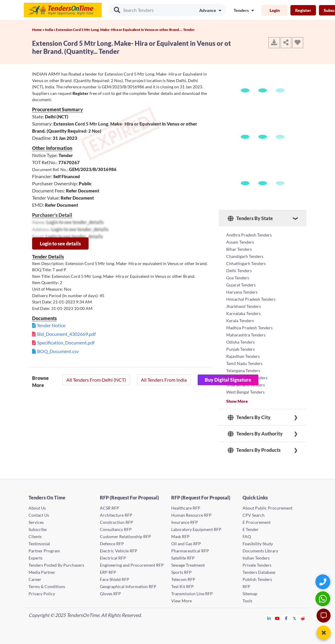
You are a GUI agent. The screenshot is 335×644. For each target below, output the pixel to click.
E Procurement (257, 522)
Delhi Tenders (239, 271)
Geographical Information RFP (128, 586)
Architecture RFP (116, 515)
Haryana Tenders (242, 292)
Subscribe (38, 529)
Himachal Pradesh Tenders (251, 299)
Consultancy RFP (116, 529)
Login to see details (60, 243)
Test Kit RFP (183, 586)
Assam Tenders (240, 242)
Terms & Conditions (47, 586)
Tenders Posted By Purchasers (56, 565)
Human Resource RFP (191, 515)
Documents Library (260, 551)
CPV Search (254, 515)
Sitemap (250, 594)
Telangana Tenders (243, 370)
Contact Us (39, 515)
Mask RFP (180, 536)
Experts (36, 558)
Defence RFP (112, 544)
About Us (37, 508)
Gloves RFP (110, 594)
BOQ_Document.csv (58, 351)
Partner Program (44, 551)
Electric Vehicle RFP (119, 551)
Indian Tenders (256, 558)
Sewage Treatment (188, 565)
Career (35, 579)
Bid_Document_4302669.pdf (66, 334)
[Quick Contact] (324, 582)
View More (181, 601)
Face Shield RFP (115, 579)
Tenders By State (250, 218)
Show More (237, 401)
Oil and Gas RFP (186, 544)
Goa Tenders (238, 278)
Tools (247, 601)
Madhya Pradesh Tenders (249, 328)
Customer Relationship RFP (125, 536)
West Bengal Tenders (245, 392)
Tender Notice (51, 325)
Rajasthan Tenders (243, 356)
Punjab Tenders (240, 349)
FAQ (247, 536)
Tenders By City (249, 417)
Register (303, 10)
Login (275, 10)
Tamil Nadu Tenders (244, 363)
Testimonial (39, 544)
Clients (35, 536)
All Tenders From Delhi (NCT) (96, 380)
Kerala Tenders (240, 321)
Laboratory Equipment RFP (196, 529)
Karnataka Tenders (243, 313)
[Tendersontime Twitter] (295, 618)
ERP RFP (108, 572)
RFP (246, 586)
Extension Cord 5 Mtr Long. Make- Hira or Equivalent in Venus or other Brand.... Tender (125, 30)
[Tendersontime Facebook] (286, 618)
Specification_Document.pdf (66, 343)
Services (36, 522)
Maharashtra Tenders (246, 335)
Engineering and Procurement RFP (132, 565)
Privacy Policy (42, 594)
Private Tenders (257, 565)
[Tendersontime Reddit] (303, 618)
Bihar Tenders (239, 249)
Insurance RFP (185, 522)
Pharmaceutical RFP (190, 551)
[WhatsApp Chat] (324, 599)
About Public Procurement (268, 508)
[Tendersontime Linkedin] (269, 618)
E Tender (251, 529)
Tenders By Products (254, 450)
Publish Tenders (257, 579)
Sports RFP (181, 572)
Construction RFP (117, 522)
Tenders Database (259, 572)
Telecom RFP (183, 579)
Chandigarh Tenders (245, 256)
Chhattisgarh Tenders (246, 263)
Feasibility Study (258, 544)
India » (50, 30)
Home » (38, 30)
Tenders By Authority (255, 434)
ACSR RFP (110, 508)
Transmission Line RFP (192, 594)
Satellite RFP (183, 558)
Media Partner (42, 572)
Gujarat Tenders (241, 285)
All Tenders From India (164, 380)
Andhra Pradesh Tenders (249, 235)
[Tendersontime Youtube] (277, 618)
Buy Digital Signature (228, 380)
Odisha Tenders (240, 342)
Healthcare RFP (186, 508)
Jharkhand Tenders (244, 306)
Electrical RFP (113, 558)
